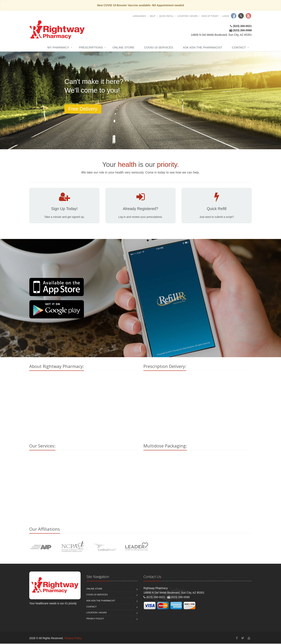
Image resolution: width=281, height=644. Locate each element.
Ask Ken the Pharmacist (202, 47)
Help (153, 16)
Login (226, 16)
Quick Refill (166, 16)
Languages (139, 16)
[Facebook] (237, 639)
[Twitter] (243, 639)
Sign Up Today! (210, 16)
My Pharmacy (58, 47)
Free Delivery (83, 109)
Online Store (123, 47)
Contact (239, 47)
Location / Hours (188, 16)
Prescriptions (91, 47)
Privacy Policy (95, 619)
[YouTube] (249, 639)
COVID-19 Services (159, 47)
